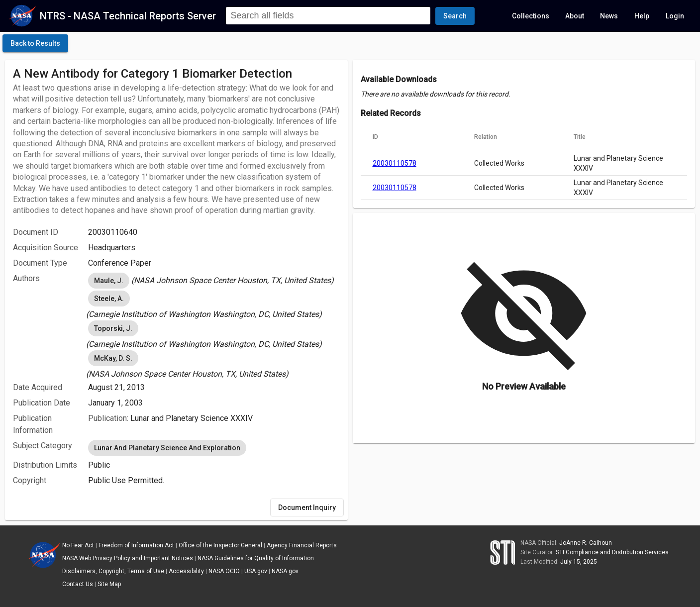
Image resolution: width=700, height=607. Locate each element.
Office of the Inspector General (220, 545)
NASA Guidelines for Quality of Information (256, 558)
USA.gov (256, 571)
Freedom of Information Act (136, 545)
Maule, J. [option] (109, 281)
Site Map (109, 584)
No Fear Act (78, 545)
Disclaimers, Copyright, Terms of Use (113, 571)
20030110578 (395, 163)
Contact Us (78, 584)
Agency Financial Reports (302, 545)
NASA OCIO (224, 571)
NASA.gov (285, 571)
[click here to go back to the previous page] (35, 43)
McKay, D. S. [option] (113, 358)
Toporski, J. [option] (113, 328)
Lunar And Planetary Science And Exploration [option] (167, 448)
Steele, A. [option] (109, 299)
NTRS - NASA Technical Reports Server (128, 16)
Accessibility (186, 571)
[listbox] (214, 281)
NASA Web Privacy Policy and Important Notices (128, 558)
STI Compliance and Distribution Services (612, 552)
